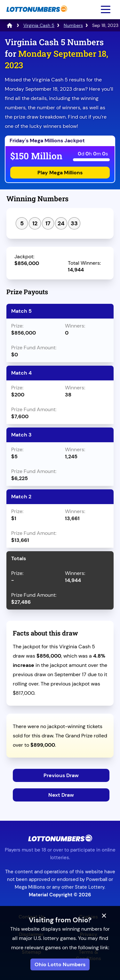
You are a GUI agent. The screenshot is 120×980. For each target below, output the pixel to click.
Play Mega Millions (60, 173)
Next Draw (61, 795)
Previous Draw (61, 775)
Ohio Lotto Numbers (60, 964)
